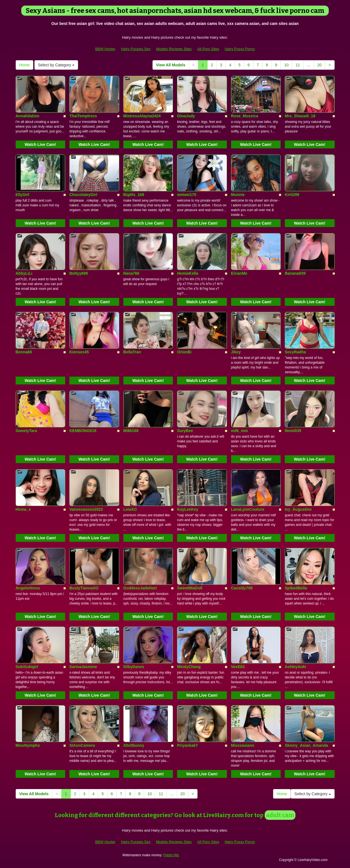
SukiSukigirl (27, 667)
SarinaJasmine (83, 667)
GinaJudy (186, 116)
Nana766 (131, 273)
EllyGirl (23, 195)
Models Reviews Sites (174, 49)
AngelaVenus (28, 588)
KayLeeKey (188, 509)
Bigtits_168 (134, 195)
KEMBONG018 (83, 431)
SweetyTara (26, 431)
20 (320, 65)
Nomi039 (293, 431)
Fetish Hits (171, 855)
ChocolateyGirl (83, 195)
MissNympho (28, 745)
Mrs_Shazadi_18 (300, 116)
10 (286, 65)
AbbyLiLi (24, 273)
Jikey (236, 352)
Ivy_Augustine (298, 509)
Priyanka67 (187, 745)
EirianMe (239, 273)
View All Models (171, 65)
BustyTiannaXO (84, 588)
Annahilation (28, 116)
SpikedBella (296, 588)
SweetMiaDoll (190, 588)
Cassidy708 (242, 588)
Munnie (238, 195)
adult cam (280, 815)
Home (24, 65)
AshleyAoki (295, 667)
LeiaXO (130, 509)
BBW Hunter (105, 49)
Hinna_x (23, 509)
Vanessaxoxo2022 (86, 509)
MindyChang (189, 667)
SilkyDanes (134, 667)
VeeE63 (238, 667)
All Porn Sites (208, 49)
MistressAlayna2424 (142, 116)
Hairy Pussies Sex (136, 49)
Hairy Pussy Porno (240, 49)
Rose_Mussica (245, 116)
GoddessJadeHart (140, 588)
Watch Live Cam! (40, 144)
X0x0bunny (134, 745)
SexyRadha (295, 352)
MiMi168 (131, 431)
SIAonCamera (82, 745)
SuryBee (185, 431)
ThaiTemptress (83, 116)
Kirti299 (292, 195)
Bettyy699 (79, 273)
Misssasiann (243, 745)
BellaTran (132, 352)
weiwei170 (187, 195)
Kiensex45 (79, 352)
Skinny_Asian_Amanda (306, 745)
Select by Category (56, 65)
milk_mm (240, 431)
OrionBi (184, 352)
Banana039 (295, 273)
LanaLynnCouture (248, 509)
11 (298, 65)
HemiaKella (188, 273)
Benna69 (24, 352)
